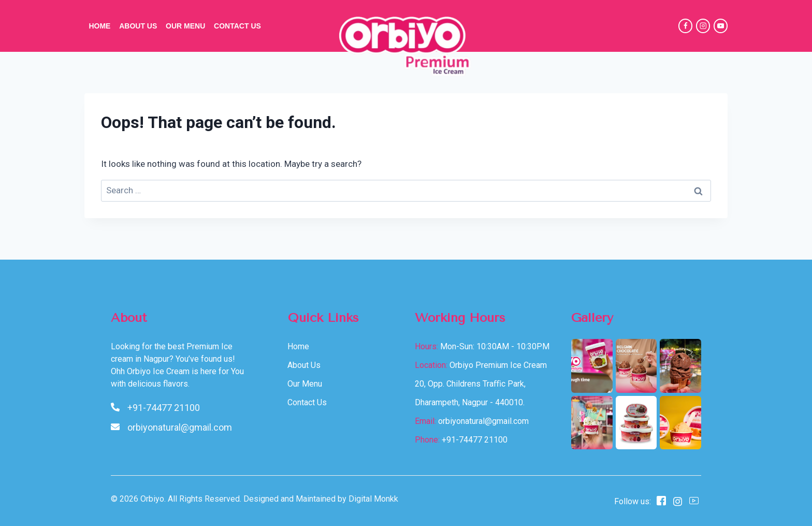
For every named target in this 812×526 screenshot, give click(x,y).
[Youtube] (694, 501)
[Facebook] (685, 26)
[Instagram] (703, 26)
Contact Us (237, 26)
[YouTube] (721, 26)
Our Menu (185, 26)
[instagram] (678, 501)
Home (99, 26)
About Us (138, 26)
